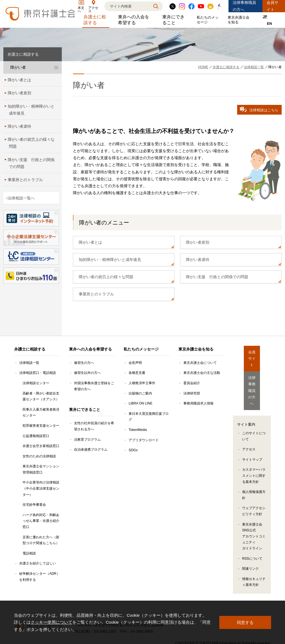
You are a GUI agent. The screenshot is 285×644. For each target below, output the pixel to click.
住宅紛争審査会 (34, 505)
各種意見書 (137, 373)
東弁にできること (175, 20)
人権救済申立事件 (142, 383)
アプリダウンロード (144, 440)
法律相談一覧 (29, 363)
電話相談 (29, 553)
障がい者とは (90, 242)
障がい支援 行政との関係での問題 (217, 277)
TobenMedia (138, 430)
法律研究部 (192, 393)
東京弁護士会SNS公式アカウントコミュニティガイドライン (254, 510)
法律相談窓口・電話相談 (38, 373)
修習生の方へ (84, 363)
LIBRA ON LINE (140, 403)
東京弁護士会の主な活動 (202, 373)
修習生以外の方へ (87, 373)
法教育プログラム (87, 440)
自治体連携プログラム (91, 450)
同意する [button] (245, 622)
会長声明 (135, 363)
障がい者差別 (198, 242)
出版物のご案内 (140, 393)
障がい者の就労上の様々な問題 (106, 277)
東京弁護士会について (200, 363)
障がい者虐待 (198, 260)
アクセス (249, 423)
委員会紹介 (192, 383)
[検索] (127, 6)
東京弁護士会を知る (240, 20)
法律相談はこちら (259, 109)
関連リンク (250, 542)
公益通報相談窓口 (36, 436)
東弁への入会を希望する (136, 20)
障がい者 (18, 67)
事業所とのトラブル (96, 294)
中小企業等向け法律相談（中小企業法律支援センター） (41, 488)
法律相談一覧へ (21, 198)
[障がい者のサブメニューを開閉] (56, 67)
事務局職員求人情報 (198, 403)
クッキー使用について (51, 622)
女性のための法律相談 (39, 456)
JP (265, 17)
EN (269, 24)
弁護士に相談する (97, 20)
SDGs (133, 450)
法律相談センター (36, 383)
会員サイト (272, 6)
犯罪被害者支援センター (41, 426)
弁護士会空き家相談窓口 (41, 446)
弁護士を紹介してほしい (38, 563)
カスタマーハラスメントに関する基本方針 (254, 449)
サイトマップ (252, 433)
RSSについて (252, 532)
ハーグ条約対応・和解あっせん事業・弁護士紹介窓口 (41, 521)
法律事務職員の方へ (244, 6)
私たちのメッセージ (209, 20)
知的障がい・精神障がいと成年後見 (110, 260)
